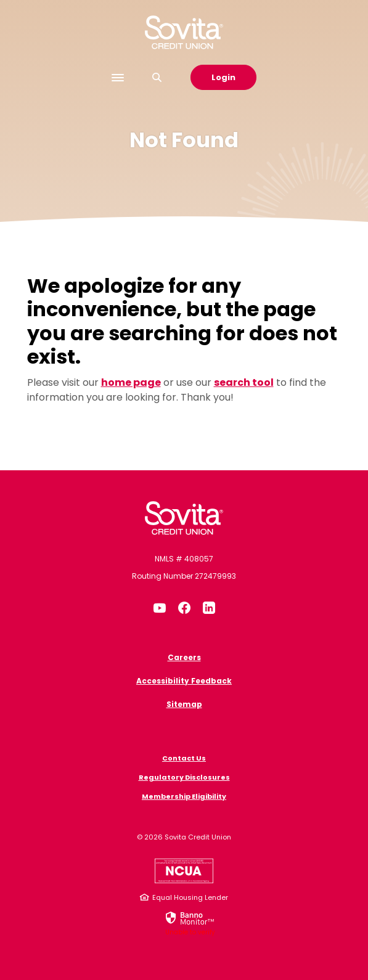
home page (131, 382)
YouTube (160, 608)
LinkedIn (209, 608)
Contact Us (184, 758)
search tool (244, 382)
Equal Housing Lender (190, 897)
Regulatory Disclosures (184, 777)
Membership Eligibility (184, 796)
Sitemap (184, 704)
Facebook (184, 608)
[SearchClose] (157, 77)
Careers (184, 657)
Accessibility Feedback (184, 681)
